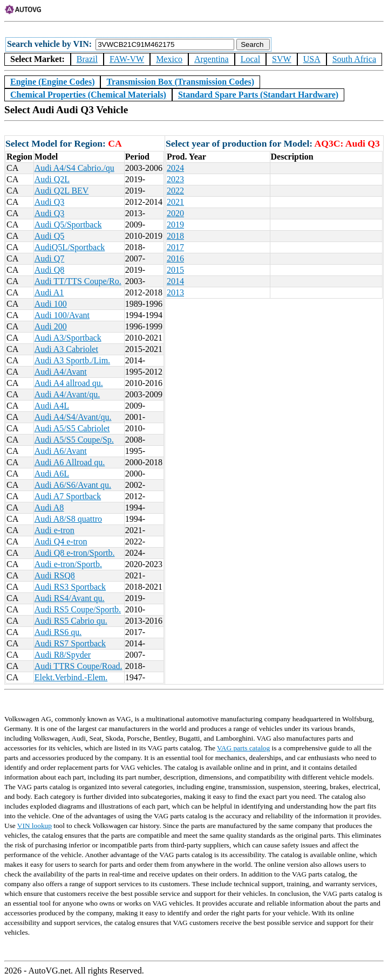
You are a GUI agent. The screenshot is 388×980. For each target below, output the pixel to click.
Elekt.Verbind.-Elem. (71, 677)
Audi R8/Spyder (63, 655)
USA (312, 59)
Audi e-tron (55, 530)
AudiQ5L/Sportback (70, 247)
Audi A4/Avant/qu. (67, 394)
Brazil (87, 59)
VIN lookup (35, 826)
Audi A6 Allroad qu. (70, 462)
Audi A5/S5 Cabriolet (72, 428)
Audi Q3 (50, 202)
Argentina (212, 59)
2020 (175, 213)
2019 (175, 225)
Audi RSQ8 (55, 575)
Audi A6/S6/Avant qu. (73, 485)
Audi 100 (51, 304)
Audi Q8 (50, 270)
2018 (175, 236)
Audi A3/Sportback (68, 338)
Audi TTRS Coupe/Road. (79, 666)
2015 (175, 270)
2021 (175, 202)
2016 (175, 258)
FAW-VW (127, 59)
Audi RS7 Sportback (70, 643)
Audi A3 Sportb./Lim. (72, 360)
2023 (175, 179)
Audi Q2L (52, 179)
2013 (175, 292)
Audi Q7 (50, 258)
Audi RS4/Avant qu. (70, 598)
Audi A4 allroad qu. (69, 383)
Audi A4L (52, 406)
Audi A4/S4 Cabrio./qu (74, 168)
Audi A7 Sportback (68, 496)
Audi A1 (49, 292)
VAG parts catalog (243, 748)
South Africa (354, 59)
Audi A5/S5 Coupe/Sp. (74, 440)
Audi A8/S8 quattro (68, 519)
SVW (282, 59)
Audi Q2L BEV (62, 191)
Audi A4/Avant (61, 372)
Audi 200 (51, 326)
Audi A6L (52, 474)
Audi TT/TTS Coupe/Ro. (78, 281)
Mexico (169, 59)
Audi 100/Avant (62, 315)
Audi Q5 (50, 236)
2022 (175, 191)
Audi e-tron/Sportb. (68, 564)
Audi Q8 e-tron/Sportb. (75, 553)
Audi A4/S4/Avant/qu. (73, 417)
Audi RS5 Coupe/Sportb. (78, 609)
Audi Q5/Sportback (68, 225)
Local (250, 59)
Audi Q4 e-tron (61, 541)
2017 (175, 247)
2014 (175, 281)
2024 (175, 168)
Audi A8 (49, 508)
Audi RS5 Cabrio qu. (71, 621)
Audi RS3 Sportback (70, 587)
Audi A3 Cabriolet (66, 349)
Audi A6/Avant (61, 451)
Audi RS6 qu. (58, 632)
